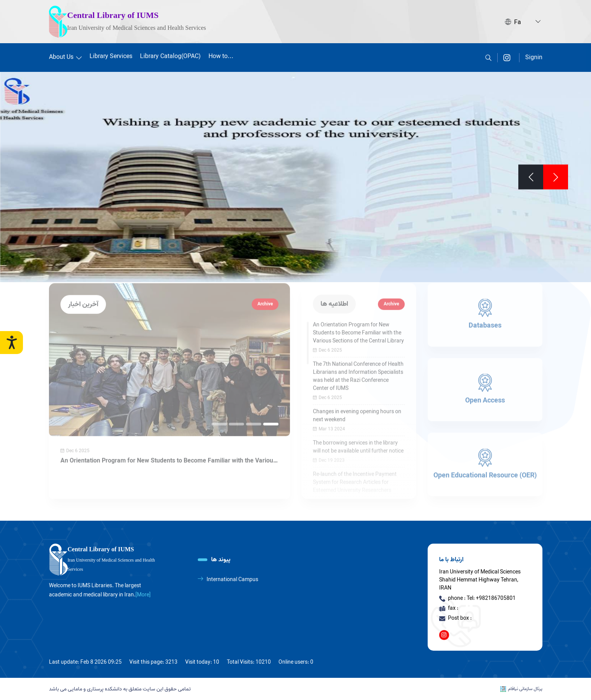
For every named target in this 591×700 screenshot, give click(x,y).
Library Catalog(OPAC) (170, 55)
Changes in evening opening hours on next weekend (357, 402)
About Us (65, 56)
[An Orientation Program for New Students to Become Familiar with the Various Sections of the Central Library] (169, 346)
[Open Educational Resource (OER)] (485, 451)
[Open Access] (485, 376)
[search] (488, 56)
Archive (265, 290)
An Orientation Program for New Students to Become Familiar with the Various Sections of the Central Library (168, 447)
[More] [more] (143, 595)
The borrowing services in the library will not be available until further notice (358, 434)
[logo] (106, 560)
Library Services (111, 55)
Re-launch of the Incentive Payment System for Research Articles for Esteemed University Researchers (355, 469)
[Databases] (485, 301)
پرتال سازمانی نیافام (521, 689)
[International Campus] (245, 580)
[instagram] (507, 56)
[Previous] (556, 176)
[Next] (531, 176)
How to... (221, 55)
